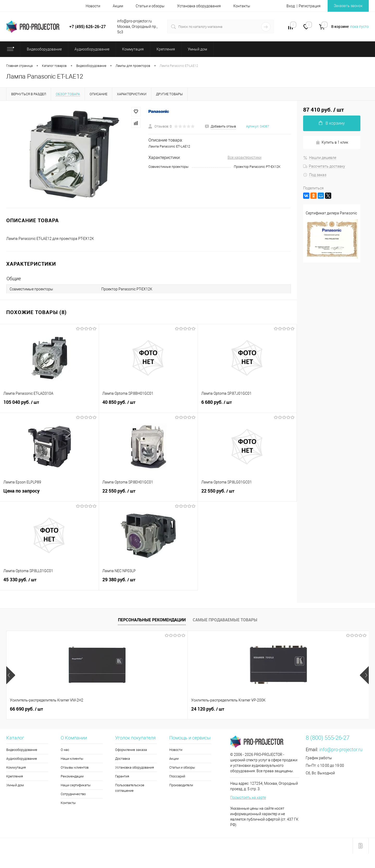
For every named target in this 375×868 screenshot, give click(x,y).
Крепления (15, 776)
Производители (181, 785)
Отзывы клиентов (75, 767)
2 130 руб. (206, 709)
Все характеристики (245, 157)
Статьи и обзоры (150, 6)
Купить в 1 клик (332, 142)
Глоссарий (177, 776)
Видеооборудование (22, 750)
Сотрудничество (73, 794)
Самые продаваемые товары (225, 620)
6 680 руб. (247, 405)
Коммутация (16, 767)
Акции (118, 6)
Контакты (242, 6)
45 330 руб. (49, 583)
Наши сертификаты (76, 785)
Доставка (123, 759)
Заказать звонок (348, 6)
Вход (291, 6)
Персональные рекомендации (152, 620)
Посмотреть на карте (248, 797)
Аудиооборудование (22, 759)
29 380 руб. (148, 583)
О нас (65, 750)
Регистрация (310, 6)
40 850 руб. (148, 405)
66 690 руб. (26, 709)
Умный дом (15, 785)
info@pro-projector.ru (341, 749)
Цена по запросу (49, 494)
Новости (93, 6)
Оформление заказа (131, 750)
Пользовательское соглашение (130, 788)
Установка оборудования (199, 6)
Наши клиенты (72, 759)
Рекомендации (72, 776)
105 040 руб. (49, 405)
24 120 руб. (117, 709)
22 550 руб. (148, 494)
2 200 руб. (297, 709)
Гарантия (122, 776)
